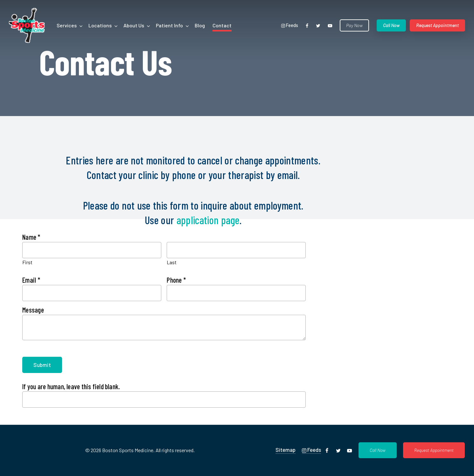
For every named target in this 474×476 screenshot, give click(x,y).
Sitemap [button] (286, 450)
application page (208, 220)
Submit (42, 365)
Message (33, 310)
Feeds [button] (311, 450)
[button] (378, 450)
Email (31, 280)
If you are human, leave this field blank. (71, 386)
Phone (176, 280)
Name (31, 237)
